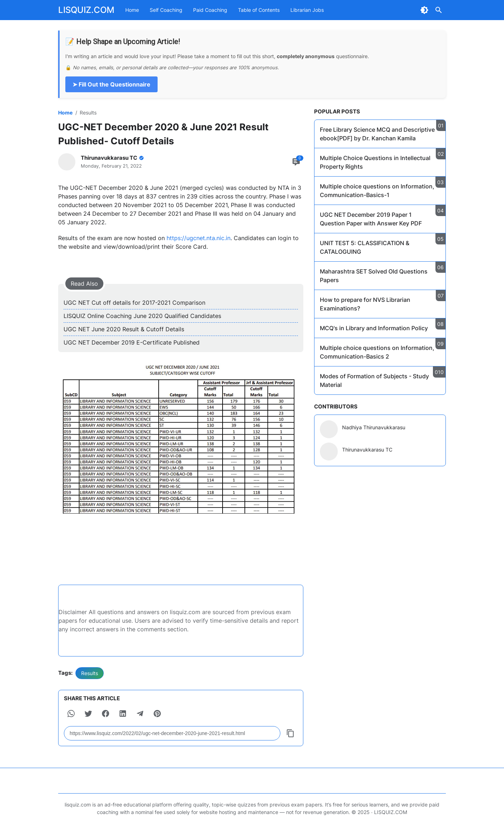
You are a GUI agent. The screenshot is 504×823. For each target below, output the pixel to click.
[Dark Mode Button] (424, 10)
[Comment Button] (296, 162)
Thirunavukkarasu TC (367, 450)
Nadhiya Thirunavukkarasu (374, 427)
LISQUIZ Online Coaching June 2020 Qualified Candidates (142, 316)
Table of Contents (259, 10)
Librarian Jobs (307, 10)
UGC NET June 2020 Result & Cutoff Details (124, 329)
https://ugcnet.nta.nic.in (198, 238)
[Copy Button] (290, 733)
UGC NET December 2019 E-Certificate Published (132, 342)
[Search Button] (439, 10)
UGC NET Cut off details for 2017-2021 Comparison (134, 303)
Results (90, 673)
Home (132, 10)
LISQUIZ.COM (86, 10)
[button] (71, 714)
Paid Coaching (210, 10)
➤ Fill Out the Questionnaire (111, 84)
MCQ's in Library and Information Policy (374, 328)
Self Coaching (166, 10)
